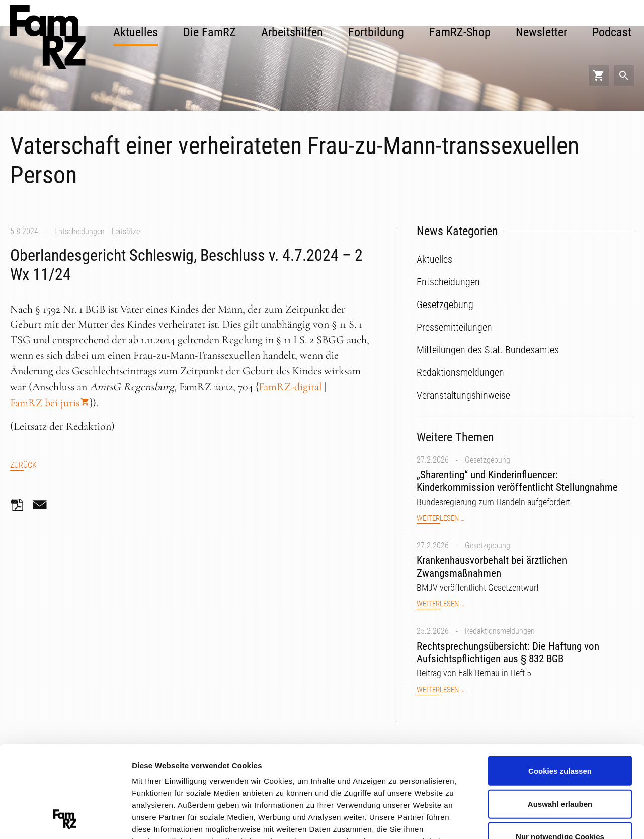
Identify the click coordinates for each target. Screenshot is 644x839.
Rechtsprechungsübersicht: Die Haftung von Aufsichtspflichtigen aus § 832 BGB (508, 653)
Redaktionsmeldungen (500, 631)
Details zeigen (535, 819)
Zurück (23, 465)
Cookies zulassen (560, 685)
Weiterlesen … (440, 519)
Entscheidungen (79, 231)
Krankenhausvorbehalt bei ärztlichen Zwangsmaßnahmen (492, 566)
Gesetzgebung (488, 460)
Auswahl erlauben (560, 718)
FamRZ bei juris (45, 403)
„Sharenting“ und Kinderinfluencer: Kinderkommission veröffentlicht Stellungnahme (517, 481)
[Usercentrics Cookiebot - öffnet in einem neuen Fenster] (65, 819)
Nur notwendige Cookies (560, 751)
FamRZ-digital (290, 387)
